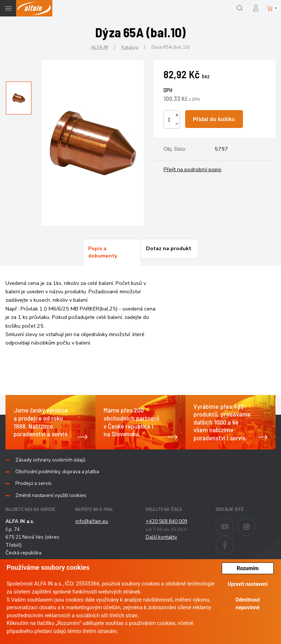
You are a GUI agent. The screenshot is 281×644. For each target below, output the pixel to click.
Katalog (130, 47)
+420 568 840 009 (166, 521)
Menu (8, 8)
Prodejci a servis (33, 483)
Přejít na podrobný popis (192, 169)
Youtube (234, 522)
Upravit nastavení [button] (248, 584)
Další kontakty (161, 537)
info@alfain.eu (92, 521)
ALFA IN (100, 47)
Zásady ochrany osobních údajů (50, 460)
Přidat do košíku (214, 119)
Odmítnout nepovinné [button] (248, 604)
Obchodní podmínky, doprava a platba (57, 472)
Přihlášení (256, 8)
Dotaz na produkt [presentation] (169, 248)
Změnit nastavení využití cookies (51, 496)
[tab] (112, 252)
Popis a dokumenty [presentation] (103, 252)
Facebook (234, 540)
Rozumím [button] (248, 568)
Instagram (256, 522)
